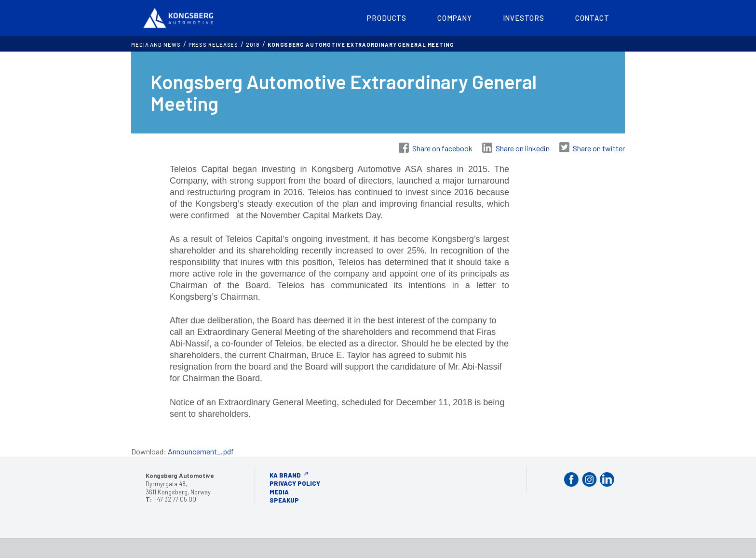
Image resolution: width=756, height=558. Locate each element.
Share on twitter (599, 148)
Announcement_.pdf (201, 451)
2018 (253, 45)
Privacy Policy (295, 483)
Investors (524, 18)
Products (387, 18)
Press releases (214, 45)
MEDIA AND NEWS (156, 45)
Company (454, 18)
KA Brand (285, 475)
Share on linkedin (523, 148)
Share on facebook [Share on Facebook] (442, 148)
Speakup (284, 500)
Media (279, 492)
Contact (592, 18)
